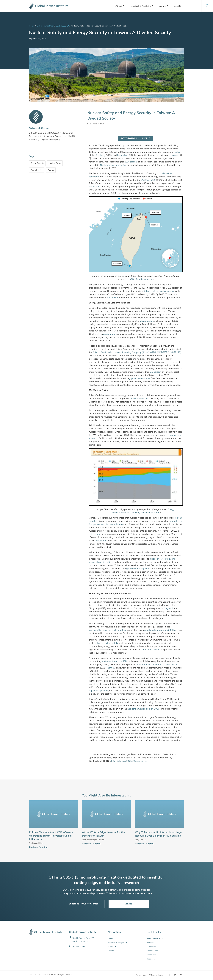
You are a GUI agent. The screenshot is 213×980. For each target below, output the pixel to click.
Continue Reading (38, 847)
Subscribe (151, 959)
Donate (177, 6)
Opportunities (152, 951)
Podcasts (150, 943)
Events (164, 6)
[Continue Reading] (77, 848)
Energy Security (37, 163)
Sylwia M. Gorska (39, 128)
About (120, 6)
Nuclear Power (55, 163)
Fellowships (151, 947)
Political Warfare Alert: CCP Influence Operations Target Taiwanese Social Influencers (51, 836)
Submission (151, 955)
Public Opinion (37, 170)
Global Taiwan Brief (45, 26)
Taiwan (51, 170)
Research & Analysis (142, 6)
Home (32, 26)
